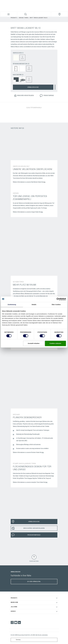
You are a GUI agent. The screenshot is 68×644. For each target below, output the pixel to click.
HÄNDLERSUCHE (33, 87)
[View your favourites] (43, 14)
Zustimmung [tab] (12, 305)
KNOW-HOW (14, 602)
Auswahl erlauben (34, 343)
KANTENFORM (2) (18, 75)
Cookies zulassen (55, 343)
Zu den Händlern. (34, 581)
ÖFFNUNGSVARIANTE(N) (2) (21, 64)
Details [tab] (34, 305)
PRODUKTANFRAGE (47, 96)
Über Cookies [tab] (56, 305)
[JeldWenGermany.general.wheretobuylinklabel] (60, 14)
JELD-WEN (14, 607)
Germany (16, 640)
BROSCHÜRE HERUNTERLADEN (24, 96)
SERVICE (13, 611)
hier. (44, 182)
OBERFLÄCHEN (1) (18, 53)
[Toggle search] (26, 14)
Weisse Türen (24, 18)
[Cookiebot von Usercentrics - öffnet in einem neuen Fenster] (58, 299)
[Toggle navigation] (9, 14)
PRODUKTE (14, 18)
